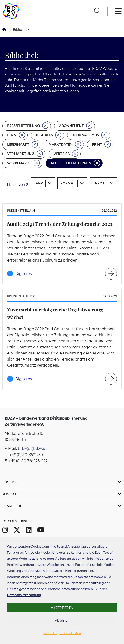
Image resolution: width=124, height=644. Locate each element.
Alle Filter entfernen (75, 163)
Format (68, 183)
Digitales (49, 135)
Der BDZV (9, 482)
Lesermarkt (23, 145)
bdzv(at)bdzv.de (33, 449)
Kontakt (9, 494)
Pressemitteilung (28, 126)
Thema (99, 183)
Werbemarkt (23, 163)
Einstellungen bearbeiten (62, 633)
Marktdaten (65, 145)
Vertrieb (66, 154)
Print (101, 145)
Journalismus (90, 135)
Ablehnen (62, 620)
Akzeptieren (62, 608)
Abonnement (76, 126)
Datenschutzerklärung (24, 595)
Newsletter (12, 506)
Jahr (39, 183)
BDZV (16, 135)
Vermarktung (25, 154)
